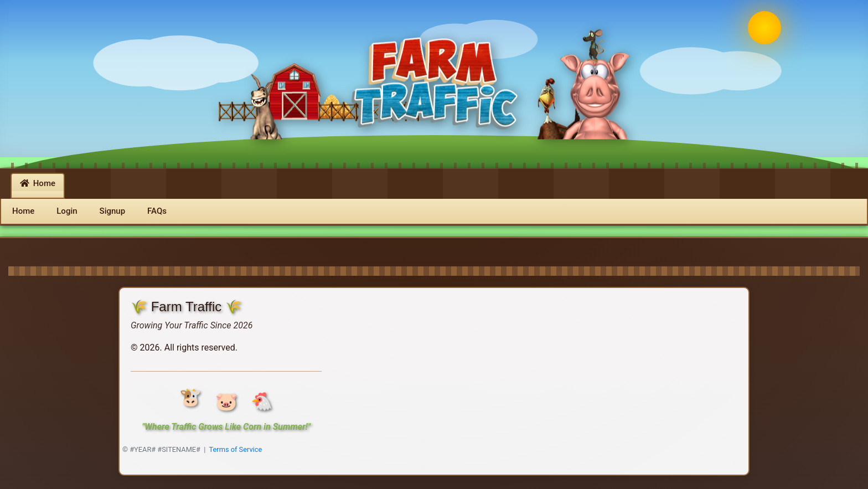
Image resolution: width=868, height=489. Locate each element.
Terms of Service (236, 449)
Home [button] (38, 183)
